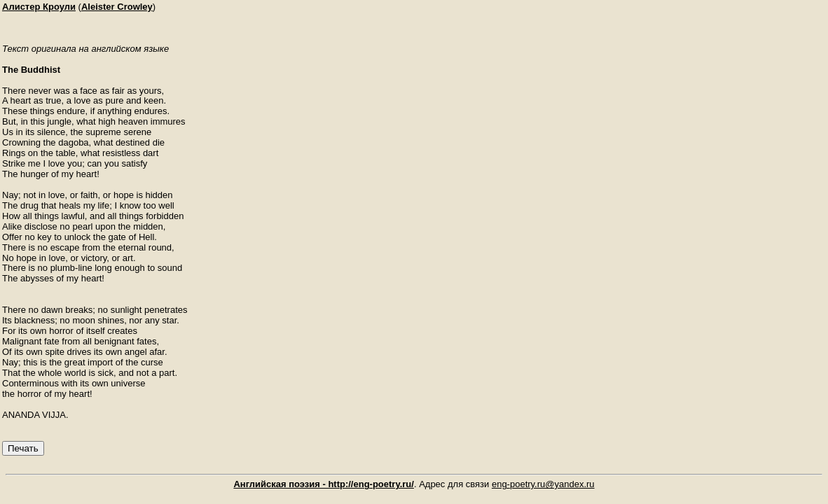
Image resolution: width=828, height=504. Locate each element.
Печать (23, 448)
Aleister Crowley (117, 7)
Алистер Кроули (39, 7)
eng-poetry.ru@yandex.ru (543, 484)
